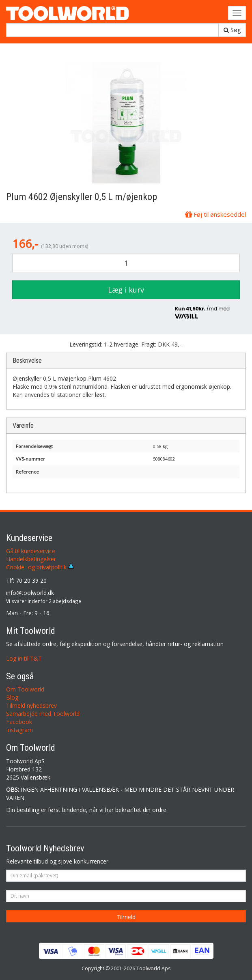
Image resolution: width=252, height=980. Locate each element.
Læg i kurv (126, 290)
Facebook (19, 722)
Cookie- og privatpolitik (40, 567)
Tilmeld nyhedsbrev (31, 705)
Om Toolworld (25, 689)
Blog (12, 697)
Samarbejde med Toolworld (43, 714)
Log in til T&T (24, 658)
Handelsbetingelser (31, 559)
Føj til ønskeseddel (215, 214)
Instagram (19, 730)
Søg (232, 30)
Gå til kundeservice (31, 551)
